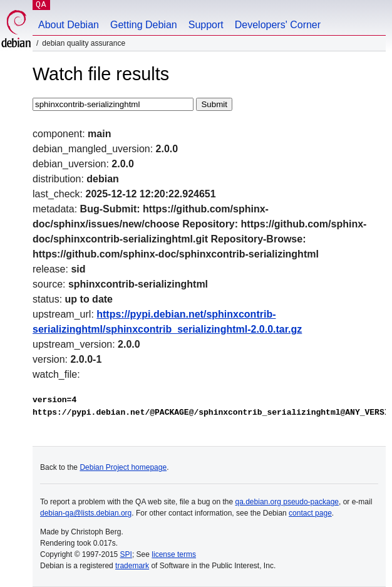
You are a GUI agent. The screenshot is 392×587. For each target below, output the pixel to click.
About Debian (69, 25)
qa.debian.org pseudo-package (287, 502)
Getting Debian (144, 25)
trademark (132, 566)
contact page (310, 513)
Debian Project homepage (123, 467)
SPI (126, 554)
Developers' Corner (278, 25)
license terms (174, 554)
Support (206, 25)
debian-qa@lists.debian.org (86, 513)
